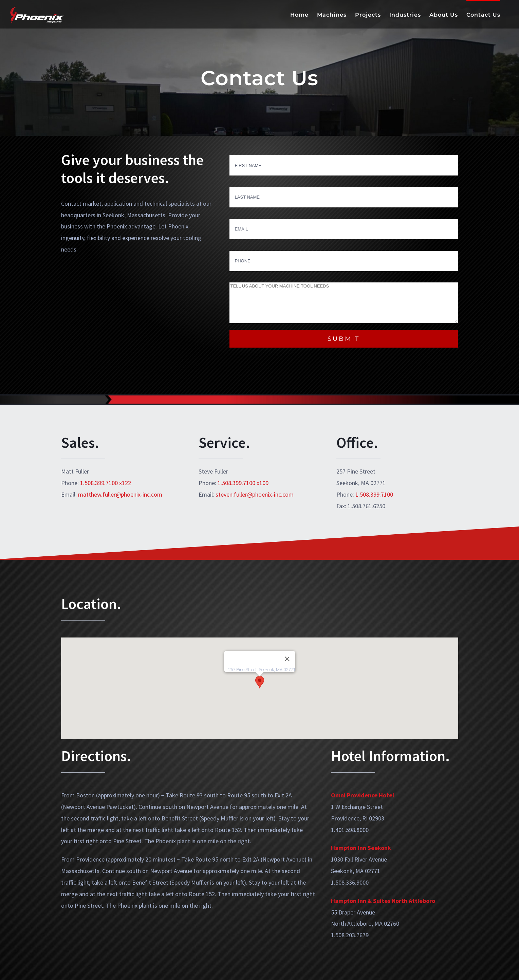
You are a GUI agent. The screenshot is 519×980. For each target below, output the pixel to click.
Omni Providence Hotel (363, 795)
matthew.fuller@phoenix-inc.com (120, 494)
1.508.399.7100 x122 (106, 483)
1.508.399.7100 (374, 494)
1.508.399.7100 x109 (243, 483)
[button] (260, 682)
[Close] (287, 659)
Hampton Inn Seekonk (361, 848)
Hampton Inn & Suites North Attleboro (383, 901)
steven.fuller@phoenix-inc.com (255, 494)
